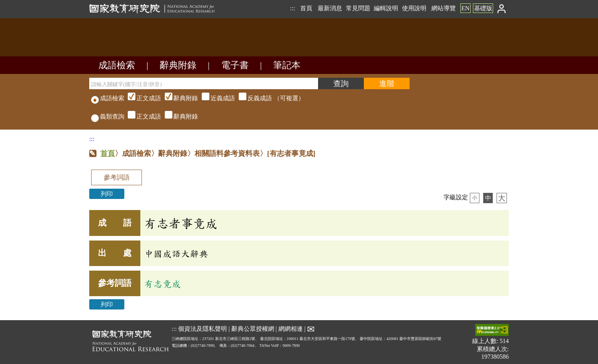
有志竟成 (162, 284)
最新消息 (330, 8)
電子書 (235, 65)
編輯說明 (386, 8)
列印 (107, 194)
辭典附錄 (178, 65)
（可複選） (215, 98)
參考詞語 (117, 177)
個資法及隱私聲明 (203, 329)
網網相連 (291, 329)
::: (292, 8)
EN (465, 8)
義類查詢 (108, 116)
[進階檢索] (387, 83)
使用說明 (414, 8)
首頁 (306, 8)
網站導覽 (444, 8)
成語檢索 (117, 65)
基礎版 (483, 8)
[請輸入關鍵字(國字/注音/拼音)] (204, 83)
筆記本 (287, 65)
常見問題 (358, 8)
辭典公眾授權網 (253, 329)
